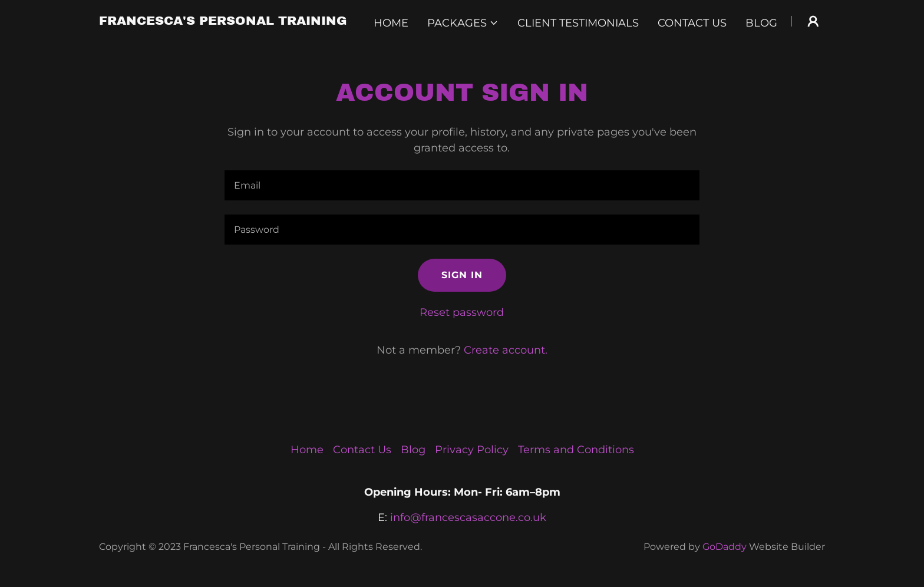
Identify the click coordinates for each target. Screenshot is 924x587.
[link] (223, 21)
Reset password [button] (462, 312)
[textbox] (462, 185)
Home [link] (391, 23)
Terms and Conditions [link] (576, 450)
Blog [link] (761, 23)
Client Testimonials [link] (578, 23)
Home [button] (307, 450)
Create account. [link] (506, 350)
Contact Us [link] (692, 23)
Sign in (462, 275)
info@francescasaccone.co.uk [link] (468, 517)
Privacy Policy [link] (472, 450)
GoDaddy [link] (725, 547)
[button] (463, 23)
